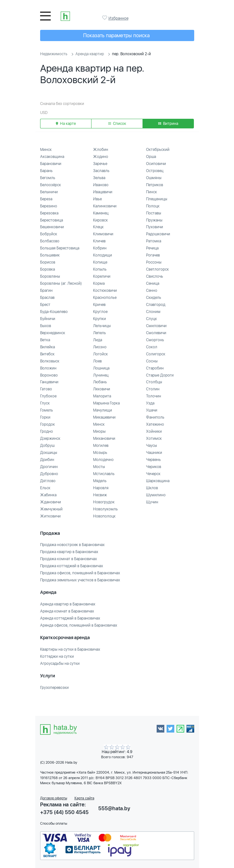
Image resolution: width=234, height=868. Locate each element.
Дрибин (47, 460)
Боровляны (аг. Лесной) (61, 283)
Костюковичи (105, 291)
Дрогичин (49, 467)
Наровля (101, 488)
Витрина (168, 124)
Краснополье (105, 298)
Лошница (101, 368)
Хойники (154, 431)
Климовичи (103, 234)
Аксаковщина (52, 157)
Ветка (45, 340)
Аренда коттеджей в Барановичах (70, 618)
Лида (98, 340)
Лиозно (100, 347)
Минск (46, 150)
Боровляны (50, 276)
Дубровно (49, 474)
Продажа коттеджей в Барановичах (72, 566)
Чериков (154, 467)
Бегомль (48, 178)
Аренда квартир (90, 54)
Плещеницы (157, 199)
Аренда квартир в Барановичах (68, 604)
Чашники (154, 453)
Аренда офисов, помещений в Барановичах (79, 625)
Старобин (155, 368)
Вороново (49, 375)
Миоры (99, 431)
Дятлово (48, 481)
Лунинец (101, 375)
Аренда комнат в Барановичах (67, 611)
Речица (152, 248)
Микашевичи (104, 417)
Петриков (155, 185)
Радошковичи (158, 234)
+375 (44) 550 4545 (64, 812)
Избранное (105, 18)
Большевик (50, 255)
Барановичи (51, 164)
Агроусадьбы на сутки (60, 664)
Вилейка (48, 347)
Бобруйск (49, 234)
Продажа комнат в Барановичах (69, 559)
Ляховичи (102, 389)
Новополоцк (104, 516)
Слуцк (152, 319)
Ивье (97, 199)
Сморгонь (155, 340)
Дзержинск (50, 438)
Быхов (46, 326)
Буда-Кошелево (54, 312)
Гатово (46, 389)
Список (117, 124)
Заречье (100, 164)
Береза (46, 199)
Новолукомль (105, 509)
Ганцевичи (49, 382)
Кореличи (102, 276)
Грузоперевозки (54, 688)
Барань (46, 171)
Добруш (47, 446)
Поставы (154, 213)
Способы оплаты (54, 824)
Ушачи (152, 410)
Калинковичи (105, 206)
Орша (151, 157)
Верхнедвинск (53, 333)
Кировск (100, 220)
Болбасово (50, 241)
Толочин (154, 396)
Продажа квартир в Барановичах (69, 552)
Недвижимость (54, 54)
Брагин (46, 291)
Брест (45, 305)
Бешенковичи (52, 227)
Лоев (97, 361)
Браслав (47, 298)
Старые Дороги (160, 375)
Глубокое (48, 396)
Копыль (100, 269)
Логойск (100, 354)
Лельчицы (102, 326)
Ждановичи (51, 502)
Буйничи (48, 319)
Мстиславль (104, 474)
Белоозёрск (51, 185)
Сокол (152, 347)
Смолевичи (156, 333)
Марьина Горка (106, 403)
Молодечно (103, 460)
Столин (153, 389)
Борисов (48, 262)
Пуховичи (155, 227)
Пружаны (154, 220)
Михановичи (104, 438)
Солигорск (156, 354)
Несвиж (100, 495)
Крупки (100, 319)
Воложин (48, 368)
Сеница (153, 283)
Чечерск (153, 474)
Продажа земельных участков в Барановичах (80, 580)
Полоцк (153, 206)
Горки (45, 417)
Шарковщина (158, 481)
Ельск (45, 488)
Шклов (152, 488)
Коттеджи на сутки (57, 656)
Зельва (99, 178)
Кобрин (100, 248)
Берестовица (52, 220)
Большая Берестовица (60, 248)
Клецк (98, 227)
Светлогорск (157, 269)
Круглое (100, 312)
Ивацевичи (103, 192)
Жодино (101, 157)
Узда (150, 403)
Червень (153, 460)
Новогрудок (104, 502)
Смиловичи (156, 326)
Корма (99, 283)
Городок (48, 424)
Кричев (99, 305)
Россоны (154, 262)
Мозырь (100, 453)
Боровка (48, 269)
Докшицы (49, 453)
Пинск (152, 192)
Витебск (47, 354)
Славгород (156, 305)
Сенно (152, 291)
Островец (155, 171)
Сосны (152, 361)
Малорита (102, 396)
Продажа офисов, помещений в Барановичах (80, 573)
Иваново (101, 185)
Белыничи (49, 192)
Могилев (101, 446)
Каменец (101, 213)
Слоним (153, 312)
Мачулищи (103, 410)
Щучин (152, 502)
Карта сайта (84, 798)
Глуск (45, 403)
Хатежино (155, 424)
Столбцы (154, 382)
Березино (49, 206)
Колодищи (103, 255)
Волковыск (50, 361)
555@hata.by (114, 808)
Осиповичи (156, 164)
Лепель (100, 333)
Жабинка (48, 495)
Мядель (100, 481)
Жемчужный (51, 509)
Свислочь (155, 276)
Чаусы (152, 446)
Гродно (47, 431)
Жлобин (101, 150)
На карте (66, 124)
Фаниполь (155, 417)
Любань (100, 382)
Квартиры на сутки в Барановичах (70, 649)
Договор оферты (54, 798)
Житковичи (50, 516)
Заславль (101, 171)
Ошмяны (154, 178)
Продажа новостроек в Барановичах (72, 545)
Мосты (99, 467)
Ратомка (154, 241)
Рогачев (153, 255)
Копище (100, 262)
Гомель (47, 410)
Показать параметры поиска (116, 35)
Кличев (99, 241)
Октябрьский (158, 150)
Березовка (49, 213)
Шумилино (156, 495)
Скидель (154, 298)
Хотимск (154, 438)
